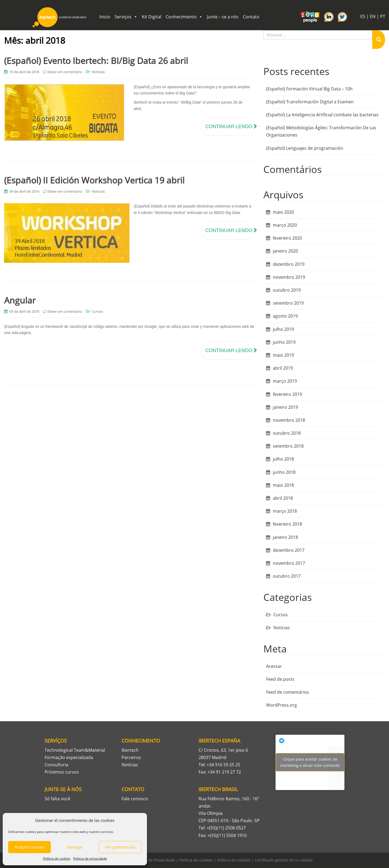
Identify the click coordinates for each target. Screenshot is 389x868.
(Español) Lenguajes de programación (305, 148)
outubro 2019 (287, 290)
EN (373, 16)
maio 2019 (283, 355)
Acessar (274, 666)
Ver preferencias (120, 847)
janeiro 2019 (285, 407)
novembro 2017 (289, 563)
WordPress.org (281, 705)
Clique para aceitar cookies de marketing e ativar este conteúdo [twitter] (310, 762)
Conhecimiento (184, 17)
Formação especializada (69, 757)
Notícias (130, 765)
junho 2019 (284, 342)
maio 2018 (283, 485)
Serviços (126, 17)
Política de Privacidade (155, 860)
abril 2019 (283, 368)
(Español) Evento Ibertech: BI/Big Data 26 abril (96, 61)
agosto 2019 (285, 316)
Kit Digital (152, 17)
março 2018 (285, 511)
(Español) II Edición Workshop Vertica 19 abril (94, 180)
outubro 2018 (287, 433)
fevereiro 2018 (287, 524)
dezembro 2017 (289, 550)
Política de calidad (234, 860)
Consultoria (56, 765)
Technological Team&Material (75, 750)
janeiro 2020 (285, 251)
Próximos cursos (62, 772)
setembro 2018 (288, 446)
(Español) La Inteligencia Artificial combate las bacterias (322, 115)
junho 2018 (284, 472)
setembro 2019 (288, 303)
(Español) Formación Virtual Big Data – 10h (309, 89)
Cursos (97, 311)
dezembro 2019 (289, 264)
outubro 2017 (287, 576)
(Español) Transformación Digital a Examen (310, 102)
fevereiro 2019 (287, 394)
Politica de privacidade (90, 858)
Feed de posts (280, 679)
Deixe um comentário (65, 72)
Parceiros (131, 757)
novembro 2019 (289, 277)
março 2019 (285, 381)
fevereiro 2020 (287, 238)
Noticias (98, 72)
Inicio (105, 17)
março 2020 (285, 225)
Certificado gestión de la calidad (284, 860)
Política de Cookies (196, 860)
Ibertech (130, 750)
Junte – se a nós (223, 17)
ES (363, 16)
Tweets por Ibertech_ (310, 762)
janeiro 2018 (285, 537)
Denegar (75, 847)
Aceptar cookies (30, 847)
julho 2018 (283, 459)
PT (383, 16)
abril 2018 (283, 498)
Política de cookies (57, 858)
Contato (251, 17)
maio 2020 (283, 212)
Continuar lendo (230, 127)
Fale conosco (135, 799)
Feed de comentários (288, 692)
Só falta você (57, 799)
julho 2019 (283, 329)
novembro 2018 (289, 420)
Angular (20, 300)
